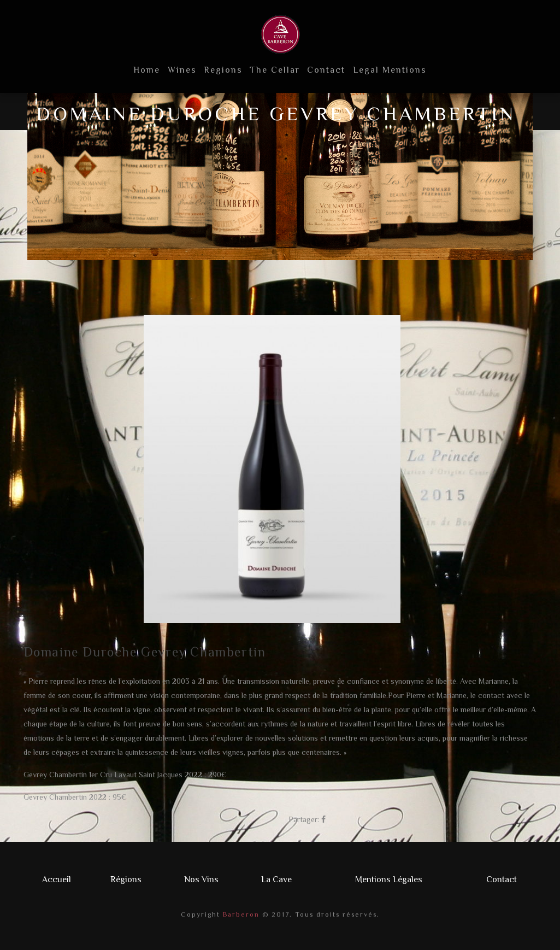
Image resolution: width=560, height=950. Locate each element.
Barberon (240, 914)
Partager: (304, 819)
